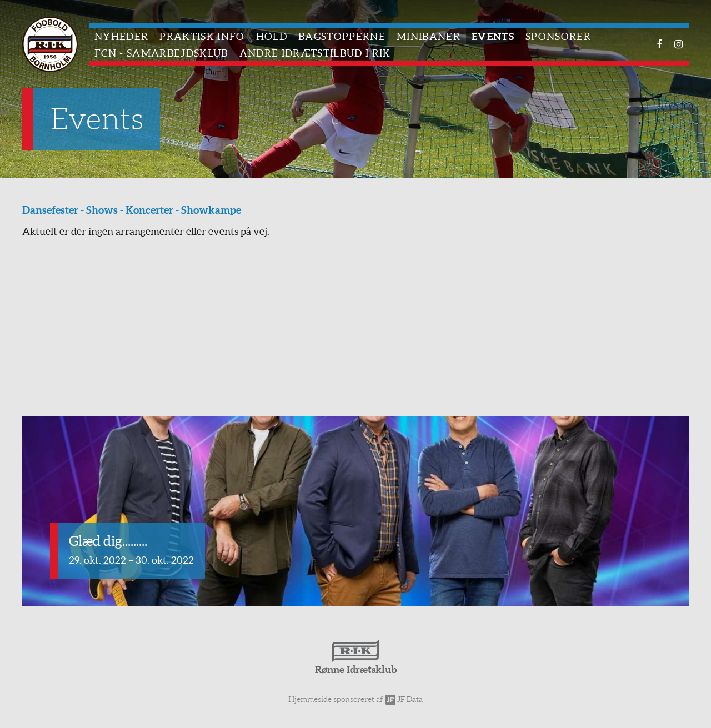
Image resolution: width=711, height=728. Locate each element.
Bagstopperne (342, 36)
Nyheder (121, 36)
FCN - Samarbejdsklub (161, 53)
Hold (272, 36)
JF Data (404, 699)
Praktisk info (202, 36)
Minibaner (429, 36)
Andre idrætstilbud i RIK (315, 53)
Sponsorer (558, 36)
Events (493, 36)
